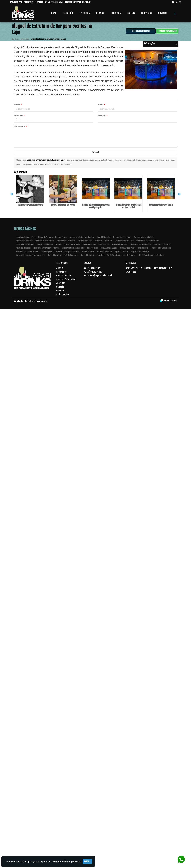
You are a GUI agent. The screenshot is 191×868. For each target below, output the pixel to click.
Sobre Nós (68, 13)
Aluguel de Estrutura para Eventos (82, 796)
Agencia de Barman (122, 811)
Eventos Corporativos (67, 838)
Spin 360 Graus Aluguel (109, 807)
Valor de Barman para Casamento (68, 811)
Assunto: (103, 117)
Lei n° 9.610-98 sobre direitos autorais (59, 166)
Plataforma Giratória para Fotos (73, 807)
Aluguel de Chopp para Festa (26, 796)
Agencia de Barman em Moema (28, 236)
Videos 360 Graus (88, 811)
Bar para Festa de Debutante (144, 796)
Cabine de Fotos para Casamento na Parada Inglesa (28, 569)
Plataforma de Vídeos (23, 807)
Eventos (85, 13)
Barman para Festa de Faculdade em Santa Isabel (28, 303)
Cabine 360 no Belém (28, 466)
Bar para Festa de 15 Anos (122, 796)
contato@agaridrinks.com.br (79, 2)
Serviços (101, 13)
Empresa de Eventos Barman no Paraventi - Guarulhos (28, 536)
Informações (63, 853)
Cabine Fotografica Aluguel (25, 803)
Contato (162, 13)
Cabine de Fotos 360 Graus (124, 800)
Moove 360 (147, 13)
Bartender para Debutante (66, 800)
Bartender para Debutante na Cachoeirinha (28, 501)
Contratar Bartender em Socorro (28, 202)
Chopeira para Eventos (45, 803)
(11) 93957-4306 (94, 831)
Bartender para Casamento (45, 800)
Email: (101, 106)
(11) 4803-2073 (57, 2)
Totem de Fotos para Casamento (27, 811)
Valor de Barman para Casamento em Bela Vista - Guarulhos (28, 636)
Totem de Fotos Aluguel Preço (161, 807)
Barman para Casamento (24, 800)
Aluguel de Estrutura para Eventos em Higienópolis (28, 269)
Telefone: (19, 117)
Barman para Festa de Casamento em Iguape (28, 770)
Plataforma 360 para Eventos (141, 803)
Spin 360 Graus (93, 807)
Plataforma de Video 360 (162, 803)
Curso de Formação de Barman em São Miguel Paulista (28, 364)
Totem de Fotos (143, 807)
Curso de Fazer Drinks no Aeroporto (28, 428)
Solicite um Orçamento (141, 32)
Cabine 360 (108, 800)
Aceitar (87, 861)
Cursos (116, 13)
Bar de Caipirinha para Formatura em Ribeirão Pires (28, 603)
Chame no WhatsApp (167, 32)
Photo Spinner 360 (89, 803)
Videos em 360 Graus (105, 811)
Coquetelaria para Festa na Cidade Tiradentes (28, 736)
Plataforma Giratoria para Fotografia (46, 807)
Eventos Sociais (64, 835)
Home (54, 13)
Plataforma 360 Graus (120, 803)
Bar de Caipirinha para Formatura (93, 814)
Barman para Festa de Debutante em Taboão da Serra (28, 704)
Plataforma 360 (104, 803)
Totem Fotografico (47, 811)
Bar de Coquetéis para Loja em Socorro (28, 402)
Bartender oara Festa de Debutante (90, 800)
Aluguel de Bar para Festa (140, 811)
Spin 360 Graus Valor (127, 807)
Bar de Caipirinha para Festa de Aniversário (63, 814)
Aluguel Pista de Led (103, 796)
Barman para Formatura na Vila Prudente (28, 669)
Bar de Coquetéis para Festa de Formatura (122, 814)
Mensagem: (20, 128)
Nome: (18, 106)
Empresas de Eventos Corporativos (68, 803)
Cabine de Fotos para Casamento (148, 800)
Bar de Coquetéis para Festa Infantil (152, 814)
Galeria (131, 13)
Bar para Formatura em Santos (28, 337)
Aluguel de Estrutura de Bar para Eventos (53, 796)
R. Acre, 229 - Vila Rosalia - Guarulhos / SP (29, 2)
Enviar (96, 153)
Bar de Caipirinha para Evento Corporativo (30, 814)
